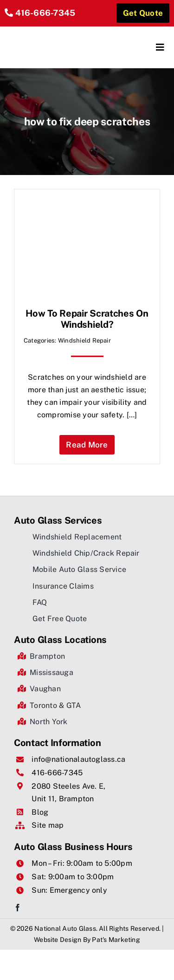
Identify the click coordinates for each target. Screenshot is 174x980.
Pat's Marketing (116, 940)
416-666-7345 (45, 13)
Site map (48, 825)
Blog (40, 812)
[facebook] (18, 908)
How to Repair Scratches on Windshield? (87, 319)
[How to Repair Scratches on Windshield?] (87, 205)
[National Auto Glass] (46, 35)
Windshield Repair (84, 341)
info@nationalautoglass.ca (78, 759)
